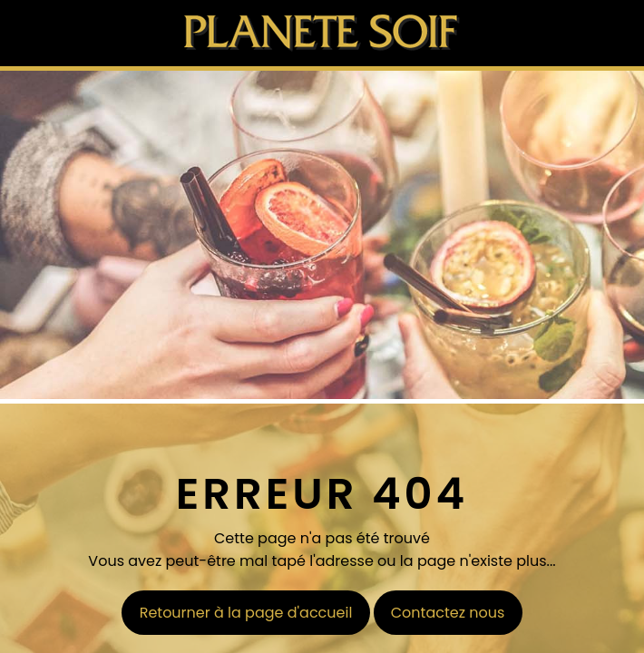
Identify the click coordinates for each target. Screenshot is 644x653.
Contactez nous (448, 613)
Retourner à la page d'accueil (246, 613)
